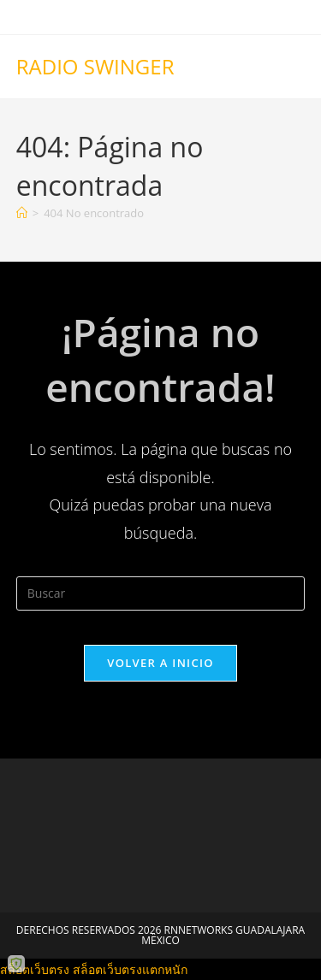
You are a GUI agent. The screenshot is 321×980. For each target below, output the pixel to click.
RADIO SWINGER (95, 66)
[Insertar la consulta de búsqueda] (161, 593)
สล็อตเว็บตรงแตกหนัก (130, 969)
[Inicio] (22, 213)
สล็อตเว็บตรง (35, 969)
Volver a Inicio (160, 663)
